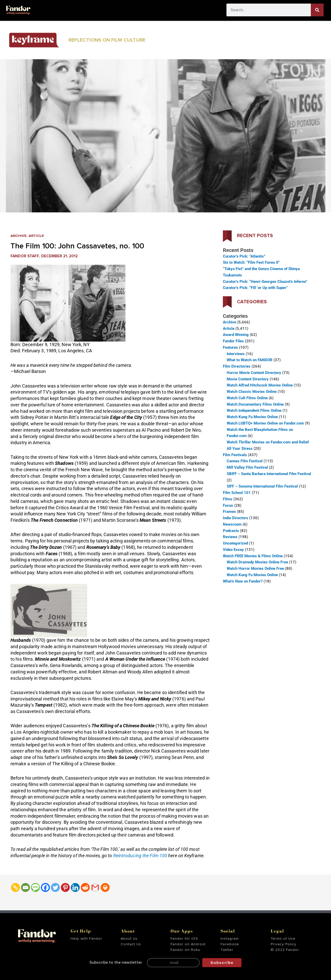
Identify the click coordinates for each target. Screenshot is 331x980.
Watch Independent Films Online (254, 410)
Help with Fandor (86, 939)
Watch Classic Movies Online (252, 392)
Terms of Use (283, 939)
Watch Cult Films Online (247, 398)
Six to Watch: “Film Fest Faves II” (251, 262)
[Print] (105, 887)
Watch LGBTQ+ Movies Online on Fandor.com (265, 423)
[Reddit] (85, 887)
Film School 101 (237, 493)
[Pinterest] (65, 887)
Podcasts (231, 531)
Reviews (230, 537)
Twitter (227, 950)
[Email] (25, 887)
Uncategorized (235, 543)
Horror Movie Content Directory (254, 373)
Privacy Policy (283, 944)
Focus (228, 505)
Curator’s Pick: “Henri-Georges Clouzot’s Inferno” (265, 282)
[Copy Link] (15, 887)
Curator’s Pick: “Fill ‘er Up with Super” (255, 288)
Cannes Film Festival (245, 461)
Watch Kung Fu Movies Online (252, 417)
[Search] (317, 10)
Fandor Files (233, 341)
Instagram (230, 939)
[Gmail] (95, 887)
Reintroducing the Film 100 (141, 856)
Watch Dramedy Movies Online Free (257, 562)
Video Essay (233, 550)
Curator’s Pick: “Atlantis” (244, 256)
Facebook (230, 944)
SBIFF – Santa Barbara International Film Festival (269, 474)
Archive (19, 236)
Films (228, 499)
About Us (129, 939)
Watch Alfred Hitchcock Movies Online (260, 385)
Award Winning (236, 335)
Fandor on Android (188, 944)
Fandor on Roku (185, 950)
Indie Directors (236, 518)
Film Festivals (235, 455)
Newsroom (232, 524)
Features (230, 347)
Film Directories (237, 366)
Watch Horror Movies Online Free (255, 568)
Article (37, 236)
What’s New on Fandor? (243, 581)
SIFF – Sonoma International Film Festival (262, 486)
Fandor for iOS (184, 939)
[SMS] (35, 887)
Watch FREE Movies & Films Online (253, 556)
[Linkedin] (75, 887)
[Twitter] (55, 887)
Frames (229, 512)
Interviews (236, 354)
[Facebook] (45, 887)
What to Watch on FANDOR (250, 360)
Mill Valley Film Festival (247, 467)
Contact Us (131, 944)
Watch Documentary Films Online (255, 404)
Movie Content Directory (248, 379)
